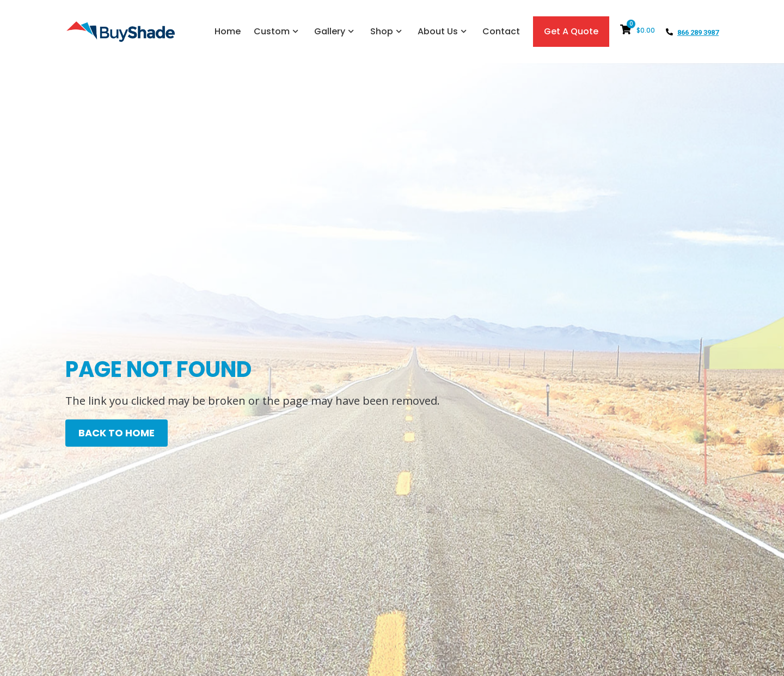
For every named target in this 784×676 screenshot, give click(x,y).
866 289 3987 (698, 32)
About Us (443, 31)
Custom (277, 31)
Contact (501, 31)
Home (228, 31)
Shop (387, 31)
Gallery (335, 31)
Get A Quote (571, 31)
